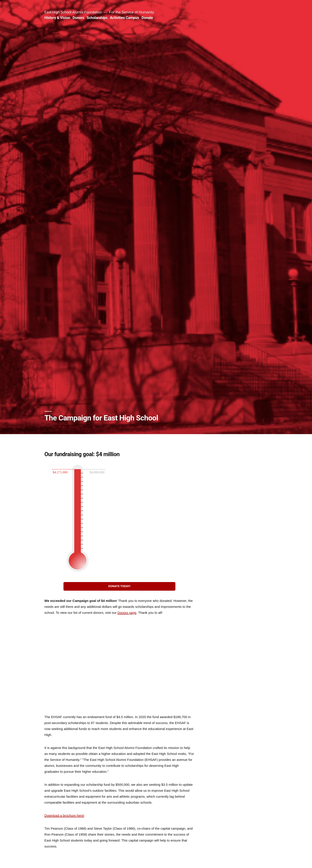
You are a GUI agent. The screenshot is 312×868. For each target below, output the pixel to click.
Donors (78, 18)
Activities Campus (124, 18)
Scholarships (97, 18)
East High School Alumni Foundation (73, 12)
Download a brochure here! (64, 815)
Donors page (127, 613)
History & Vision (57, 18)
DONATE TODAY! (119, 586)
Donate (147, 18)
